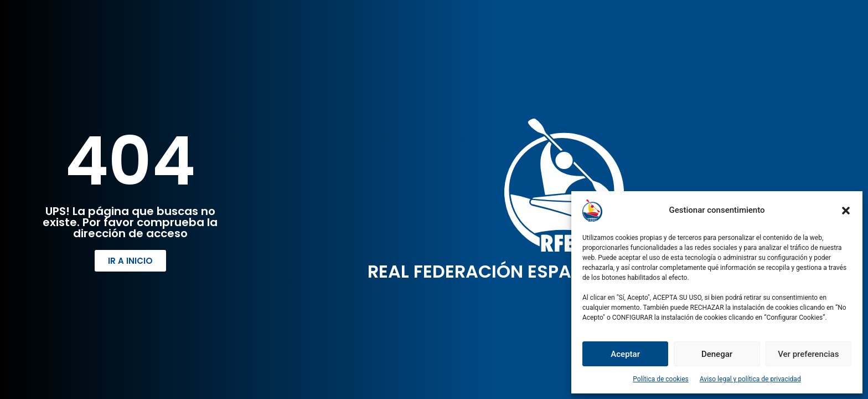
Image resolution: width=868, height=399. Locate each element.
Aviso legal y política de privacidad (750, 379)
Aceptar (625, 354)
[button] (846, 211)
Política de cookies (661, 379)
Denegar (717, 354)
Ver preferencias (808, 354)
